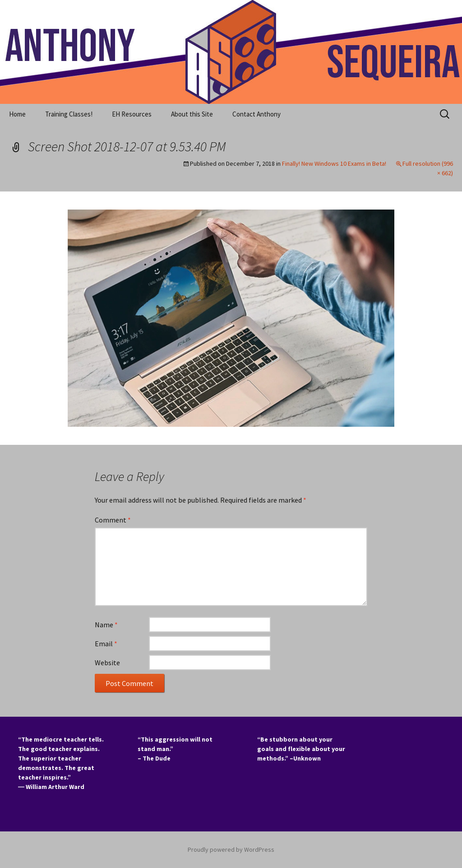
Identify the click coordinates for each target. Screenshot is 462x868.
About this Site (192, 114)
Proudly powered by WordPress (231, 849)
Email (106, 644)
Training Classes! (69, 114)
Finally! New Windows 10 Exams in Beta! (334, 163)
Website (107, 663)
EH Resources (132, 114)
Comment (113, 520)
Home (17, 114)
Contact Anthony (256, 114)
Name (106, 625)
